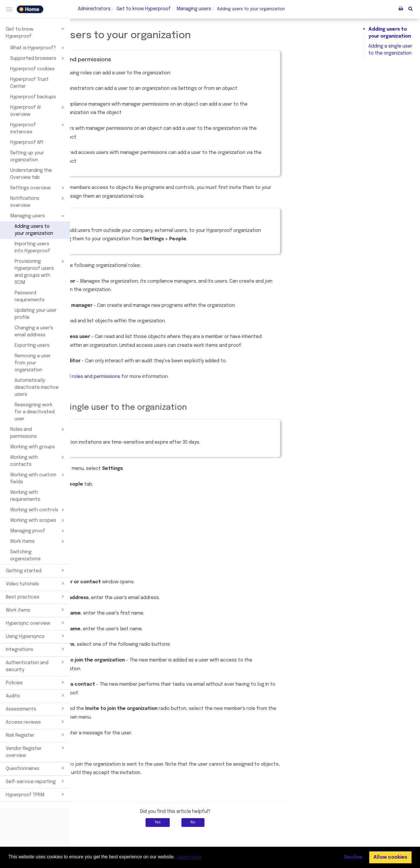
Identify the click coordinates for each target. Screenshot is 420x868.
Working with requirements (25, 496)
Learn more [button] (189, 857)
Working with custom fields (38, 478)
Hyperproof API (27, 142)
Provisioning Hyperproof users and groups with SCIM (40, 272)
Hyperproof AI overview (38, 111)
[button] (411, 8)
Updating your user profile (36, 314)
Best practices (36, 596)
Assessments (36, 708)
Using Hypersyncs (36, 636)
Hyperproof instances (38, 128)
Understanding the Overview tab (31, 174)
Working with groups (33, 447)
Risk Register (36, 735)
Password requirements (30, 296)
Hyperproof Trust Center (29, 83)
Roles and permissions (38, 433)
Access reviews (36, 722)
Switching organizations (25, 555)
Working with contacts (38, 461)
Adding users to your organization (34, 230)
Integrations (36, 649)
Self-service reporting (36, 781)
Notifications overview (38, 202)
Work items (38, 541)
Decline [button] (353, 857)
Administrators (94, 9)
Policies (36, 682)
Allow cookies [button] (390, 857)
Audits (36, 695)
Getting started (36, 570)
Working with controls (38, 510)
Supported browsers (38, 58)
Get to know (143, 9)
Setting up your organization (27, 156)
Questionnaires (36, 768)
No (263, 822)
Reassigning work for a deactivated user (35, 412)
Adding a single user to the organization (390, 50)
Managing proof (38, 531)
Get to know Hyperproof (36, 32)
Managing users (38, 216)
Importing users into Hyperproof (32, 247)
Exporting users (32, 345)
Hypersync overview (36, 623)
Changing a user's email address (34, 331)
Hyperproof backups (33, 97)
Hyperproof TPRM (36, 794)
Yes (228, 822)
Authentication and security (36, 666)
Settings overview (38, 188)
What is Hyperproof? (38, 48)
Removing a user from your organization (33, 363)
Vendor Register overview (36, 751)
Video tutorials (36, 583)
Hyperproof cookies (32, 69)
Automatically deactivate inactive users (37, 387)
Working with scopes (38, 520)
